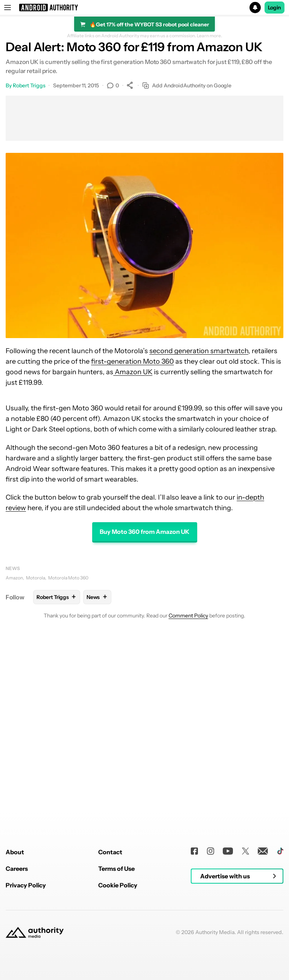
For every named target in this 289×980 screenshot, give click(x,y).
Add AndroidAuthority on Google (187, 86)
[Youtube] (228, 955)
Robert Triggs (29, 85)
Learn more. (209, 36)
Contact (110, 956)
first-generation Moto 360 (132, 361)
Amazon (14, 578)
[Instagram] (211, 955)
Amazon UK (133, 372)
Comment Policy (188, 616)
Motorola (36, 578)
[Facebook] (194, 955)
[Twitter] (246, 955)
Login (275, 8)
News (13, 568)
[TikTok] (280, 955)
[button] (144, 8)
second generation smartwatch (199, 351)
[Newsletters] (263, 955)
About (15, 956)
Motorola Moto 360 (68, 578)
